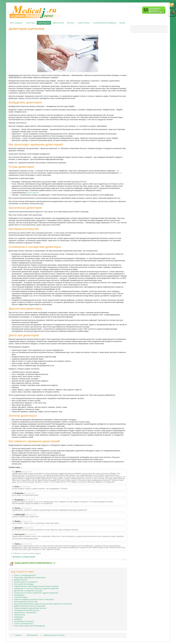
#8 (13, 493)
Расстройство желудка (24, 584)
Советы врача (84, 23)
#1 (13, 544)
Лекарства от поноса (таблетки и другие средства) (36, 593)
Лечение (71, 23)
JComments (124, 560)
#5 (13, 515)
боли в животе (32, 193)
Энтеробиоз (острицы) (24, 621)
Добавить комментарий (24, 557)
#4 (13, 521)
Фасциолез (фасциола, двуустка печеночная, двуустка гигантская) (43, 604)
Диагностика (58, 23)
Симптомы (30, 23)
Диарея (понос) (21, 580)
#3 (13, 528)
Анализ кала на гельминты (26, 582)
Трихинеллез (20, 615)
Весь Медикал (16, 23)
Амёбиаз (18, 619)
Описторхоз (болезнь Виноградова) (30, 626)
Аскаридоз (19, 617)
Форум (122, 23)
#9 (13, 487)
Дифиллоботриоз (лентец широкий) (30, 606)
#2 (13, 534)
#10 (14, 471)
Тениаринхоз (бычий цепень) (27, 610)
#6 (13, 508)
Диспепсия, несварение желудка (28, 591)
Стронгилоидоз (21, 597)
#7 (13, 500)
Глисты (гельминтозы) (24, 623)
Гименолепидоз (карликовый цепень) (30, 608)
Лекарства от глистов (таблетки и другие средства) (36, 588)
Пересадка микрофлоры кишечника (30, 577)
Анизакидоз (19, 595)
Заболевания (44, 23)
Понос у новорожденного (25, 575)
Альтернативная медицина (105, 23)
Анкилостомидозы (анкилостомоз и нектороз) (34, 599)
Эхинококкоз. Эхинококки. (25, 613)
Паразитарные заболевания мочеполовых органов (36, 586)
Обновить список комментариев (27, 553)
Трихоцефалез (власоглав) (26, 602)
